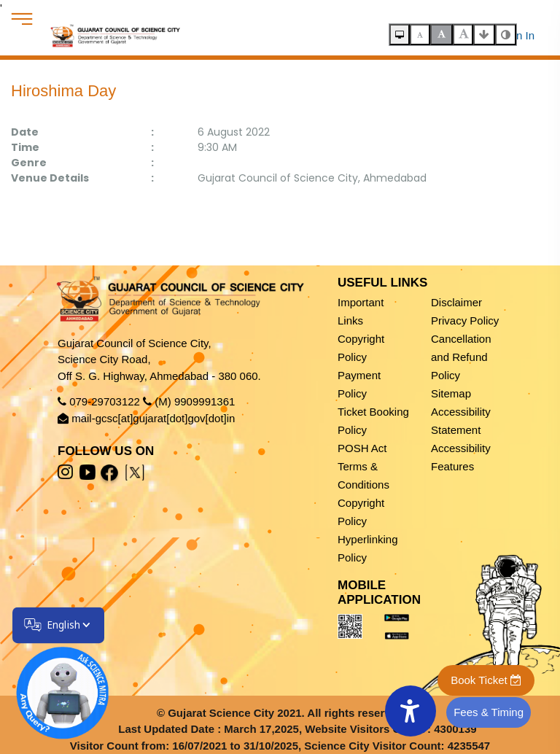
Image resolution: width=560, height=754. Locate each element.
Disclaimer (456, 302)
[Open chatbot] (53, 684)
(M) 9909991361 (195, 401)
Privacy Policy (465, 320)
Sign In (517, 35)
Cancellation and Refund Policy (461, 357)
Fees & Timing (489, 712)
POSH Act (362, 448)
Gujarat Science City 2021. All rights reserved (285, 713)
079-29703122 (105, 401)
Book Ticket (486, 680)
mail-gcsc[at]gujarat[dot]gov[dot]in (153, 418)
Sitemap (451, 393)
